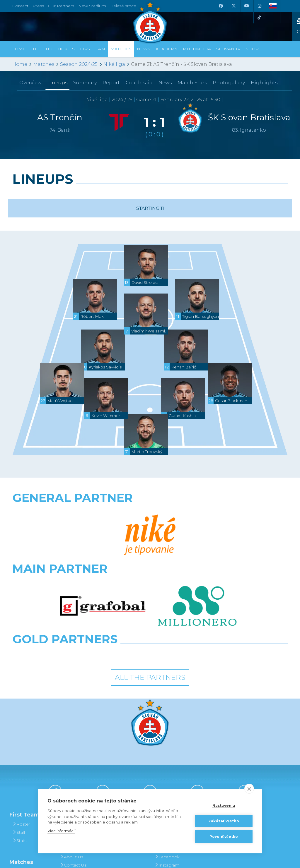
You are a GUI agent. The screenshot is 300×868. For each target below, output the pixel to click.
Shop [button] (252, 49)
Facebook (167, 767)
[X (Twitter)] (233, 6)
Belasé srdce (123, 6)
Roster (21, 734)
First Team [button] (93, 49)
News (144, 49)
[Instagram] (259, 6)
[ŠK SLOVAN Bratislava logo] (150, 22)
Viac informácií (61, 831)
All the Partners (150, 587)
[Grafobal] (103, 538)
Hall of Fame (75, 759)
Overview (30, 83)
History (69, 734)
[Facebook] (221, 6)
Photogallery (229, 83)
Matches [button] (121, 49)
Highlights (264, 83)
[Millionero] (197, 538)
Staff (19, 742)
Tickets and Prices (120, 738)
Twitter (163, 783)
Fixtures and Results (27, 785)
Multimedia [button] (197, 49)
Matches (44, 64)
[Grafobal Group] (186, 564)
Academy (167, 49)
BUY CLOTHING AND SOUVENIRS (220, 738)
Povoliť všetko (224, 837)
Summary (85, 83)
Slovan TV (228, 49)
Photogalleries (171, 742)
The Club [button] (42, 49)
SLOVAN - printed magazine (172, 754)
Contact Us (73, 775)
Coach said (139, 83)
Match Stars (192, 83)
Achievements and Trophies (76, 746)
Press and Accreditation (73, 787)
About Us (71, 767)
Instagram (167, 775)
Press (38, 6)
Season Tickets (124, 750)
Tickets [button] (66, 49)
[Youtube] (246, 6)
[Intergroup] (115, 564)
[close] (249, 789)
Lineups (57, 83)
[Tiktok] (259, 18)
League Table (28, 798)
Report (111, 83)
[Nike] (150, 513)
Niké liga (114, 64)
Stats (19, 750)
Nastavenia (224, 806)
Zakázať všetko (224, 821)
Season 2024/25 (79, 64)
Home (20, 64)
